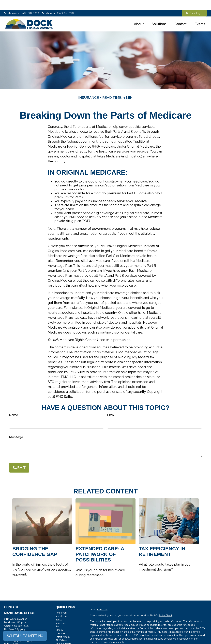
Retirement (61, 603)
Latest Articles (63, 627)
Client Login (194, 3)
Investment (61, 606)
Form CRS (102, 600)
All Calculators (63, 634)
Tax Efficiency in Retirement (162, 541)
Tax (58, 617)
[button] (139, 14)
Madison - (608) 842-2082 (58, 3)
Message (16, 427)
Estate (59, 610)
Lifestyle (60, 624)
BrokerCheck (166, 606)
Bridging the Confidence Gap (35, 541)
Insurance (61, 613)
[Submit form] (19, 458)
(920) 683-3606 (20, 616)
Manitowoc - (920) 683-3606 (22, 3)
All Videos (61, 630)
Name (14, 405)
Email (111, 405)
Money (59, 620)
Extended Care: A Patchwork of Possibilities (100, 544)
